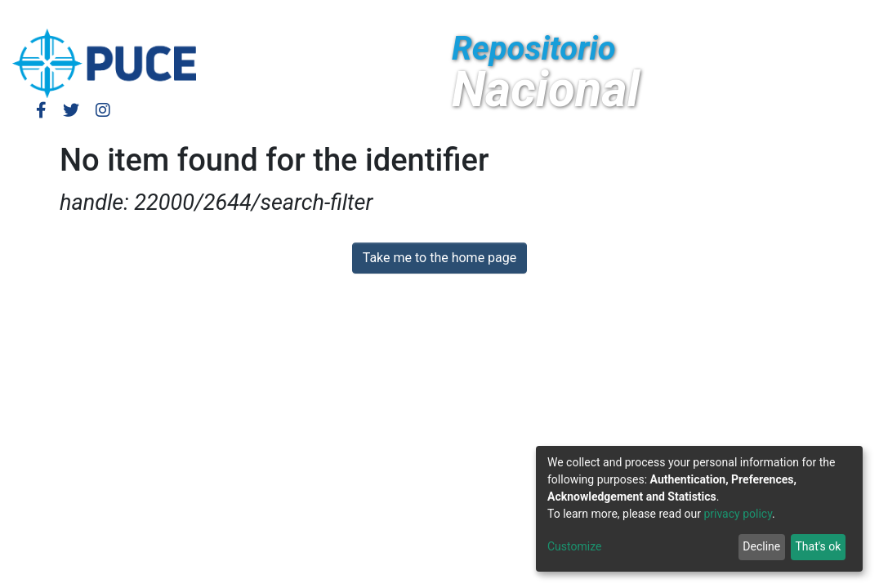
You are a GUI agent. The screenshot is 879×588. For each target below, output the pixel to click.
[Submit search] (745, 15)
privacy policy (738, 514)
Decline (761, 546)
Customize (574, 546)
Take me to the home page (440, 258)
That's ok (818, 546)
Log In (646, 14)
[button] (721, 15)
